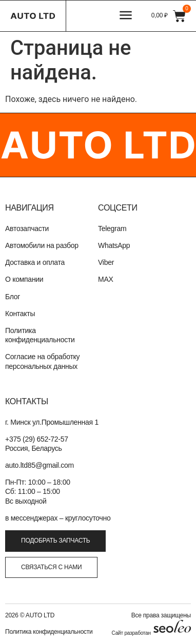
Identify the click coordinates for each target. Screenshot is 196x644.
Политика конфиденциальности (40, 335)
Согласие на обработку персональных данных (42, 361)
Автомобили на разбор (42, 245)
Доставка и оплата (35, 262)
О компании (24, 279)
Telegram (112, 228)
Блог (13, 297)
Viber (106, 262)
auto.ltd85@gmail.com (40, 465)
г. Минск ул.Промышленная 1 (52, 422)
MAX (106, 279)
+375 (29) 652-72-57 (37, 439)
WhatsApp (114, 245)
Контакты (20, 314)
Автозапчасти (27, 228)
